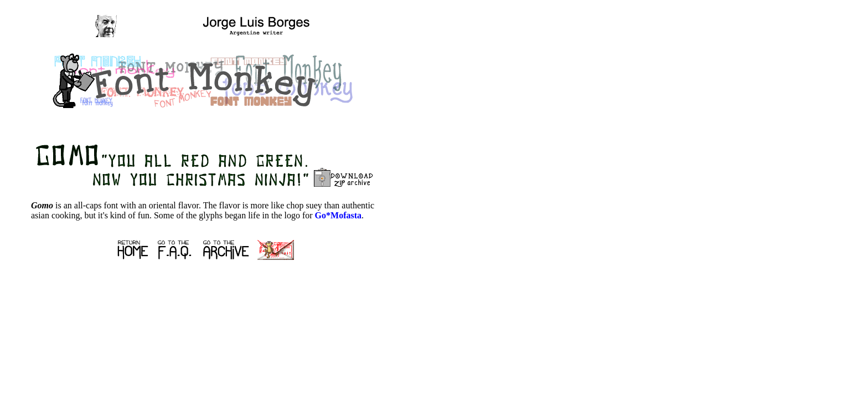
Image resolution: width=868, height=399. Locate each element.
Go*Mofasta (338, 215)
